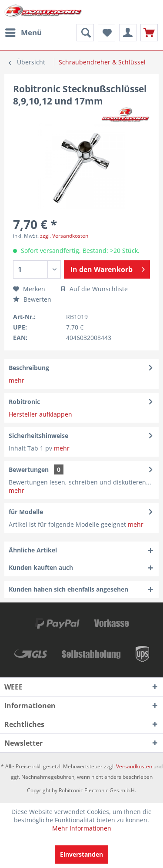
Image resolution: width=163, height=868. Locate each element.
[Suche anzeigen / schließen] (85, 33)
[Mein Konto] (128, 33)
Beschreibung (29, 368)
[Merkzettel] (106, 33)
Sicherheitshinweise (38, 436)
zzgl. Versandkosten (64, 236)
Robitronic (24, 402)
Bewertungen (29, 469)
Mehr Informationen (82, 828)
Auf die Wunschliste (94, 289)
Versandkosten (134, 766)
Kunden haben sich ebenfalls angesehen (68, 589)
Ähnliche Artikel (33, 550)
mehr (17, 380)
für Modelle (26, 512)
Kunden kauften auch (41, 567)
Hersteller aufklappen (40, 414)
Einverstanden (81, 854)
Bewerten (32, 299)
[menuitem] (23, 33)
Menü (23, 32)
